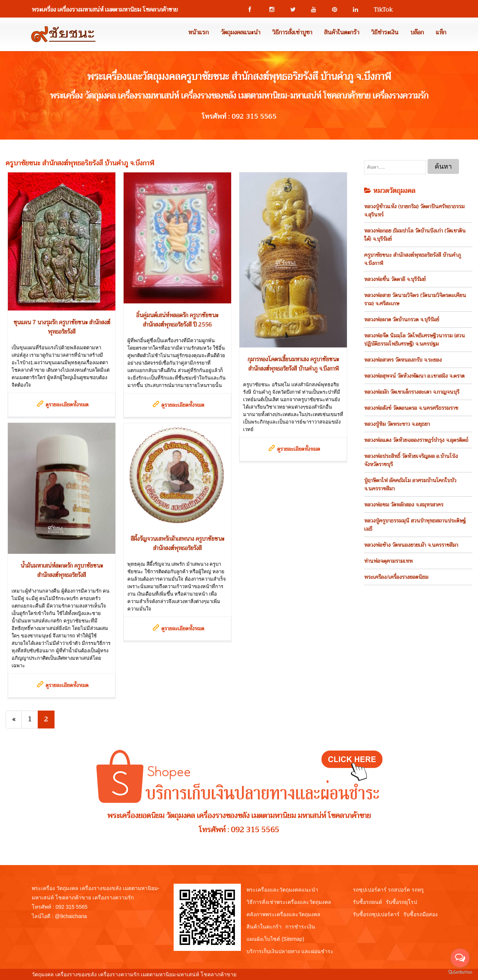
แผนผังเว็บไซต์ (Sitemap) (275, 939)
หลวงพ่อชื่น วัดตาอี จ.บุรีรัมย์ (395, 279)
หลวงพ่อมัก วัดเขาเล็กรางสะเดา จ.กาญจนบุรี (412, 392)
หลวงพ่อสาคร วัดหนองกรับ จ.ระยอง (403, 360)
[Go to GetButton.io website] (460, 972)
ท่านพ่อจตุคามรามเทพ (388, 561)
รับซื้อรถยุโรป (401, 902)
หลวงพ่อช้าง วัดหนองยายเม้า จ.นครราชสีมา (411, 545)
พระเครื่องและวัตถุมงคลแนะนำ (282, 890)
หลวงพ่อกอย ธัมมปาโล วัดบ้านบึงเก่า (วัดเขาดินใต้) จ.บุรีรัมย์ (415, 235)
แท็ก (441, 32)
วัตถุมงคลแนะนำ (240, 32)
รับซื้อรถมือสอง (420, 914)
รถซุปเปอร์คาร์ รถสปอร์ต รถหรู (388, 890)
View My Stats (254, 974)
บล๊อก (417, 32)
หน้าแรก (198, 32)
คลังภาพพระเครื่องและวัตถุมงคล (283, 914)
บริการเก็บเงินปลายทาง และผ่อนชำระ (290, 951)
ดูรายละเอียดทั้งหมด (67, 405)
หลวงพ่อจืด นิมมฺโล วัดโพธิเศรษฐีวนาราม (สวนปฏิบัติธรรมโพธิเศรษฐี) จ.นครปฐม (415, 340)
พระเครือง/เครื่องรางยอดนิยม (396, 577)
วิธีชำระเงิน (385, 32)
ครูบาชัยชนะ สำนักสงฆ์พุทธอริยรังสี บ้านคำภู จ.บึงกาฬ (412, 259)
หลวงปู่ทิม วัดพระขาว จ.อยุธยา (397, 424)
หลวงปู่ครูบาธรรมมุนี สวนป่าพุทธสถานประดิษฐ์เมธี (415, 525)
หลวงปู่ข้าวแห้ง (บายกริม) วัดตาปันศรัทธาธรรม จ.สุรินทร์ (414, 210)
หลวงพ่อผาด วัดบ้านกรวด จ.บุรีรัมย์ (402, 319)
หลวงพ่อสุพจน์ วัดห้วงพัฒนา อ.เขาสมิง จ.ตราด (414, 376)
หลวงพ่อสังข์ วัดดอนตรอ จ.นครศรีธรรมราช (411, 408)
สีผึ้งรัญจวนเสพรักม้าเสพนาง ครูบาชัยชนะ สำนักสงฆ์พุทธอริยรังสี (178, 544)
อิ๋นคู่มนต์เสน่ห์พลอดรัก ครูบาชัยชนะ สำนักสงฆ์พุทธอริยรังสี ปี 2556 (177, 320)
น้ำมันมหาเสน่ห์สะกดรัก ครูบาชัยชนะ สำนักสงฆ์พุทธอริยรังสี (62, 570)
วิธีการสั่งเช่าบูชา (292, 32)
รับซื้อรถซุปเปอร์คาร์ (376, 914)
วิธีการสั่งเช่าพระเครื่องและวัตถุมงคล (289, 902)
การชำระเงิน (300, 927)
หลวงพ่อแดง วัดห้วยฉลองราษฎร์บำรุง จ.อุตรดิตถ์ (416, 440)
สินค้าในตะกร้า (342, 32)
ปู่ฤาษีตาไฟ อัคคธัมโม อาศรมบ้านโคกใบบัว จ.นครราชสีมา (410, 484)
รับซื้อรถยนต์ (367, 902)
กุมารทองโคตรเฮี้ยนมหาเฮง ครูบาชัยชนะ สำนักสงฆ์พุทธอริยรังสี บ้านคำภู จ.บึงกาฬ (293, 364)
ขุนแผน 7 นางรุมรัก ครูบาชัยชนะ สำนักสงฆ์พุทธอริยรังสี (62, 327)
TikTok (380, 10)
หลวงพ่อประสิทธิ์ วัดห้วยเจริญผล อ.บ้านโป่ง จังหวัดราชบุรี (411, 460)
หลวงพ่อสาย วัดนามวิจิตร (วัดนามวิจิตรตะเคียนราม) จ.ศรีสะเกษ (415, 299)
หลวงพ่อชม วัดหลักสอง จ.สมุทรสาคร (404, 505)
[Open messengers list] (460, 958)
